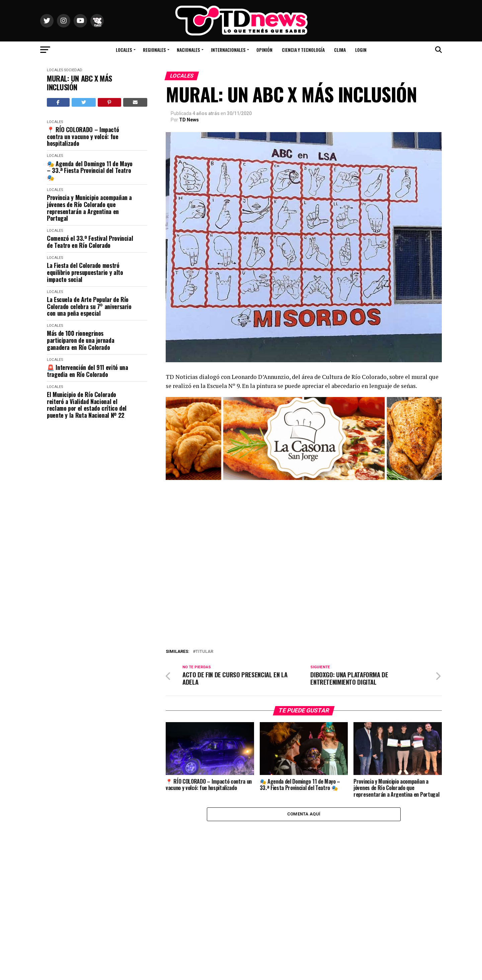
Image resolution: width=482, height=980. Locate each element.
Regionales (154, 50)
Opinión (264, 50)
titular (204, 652)
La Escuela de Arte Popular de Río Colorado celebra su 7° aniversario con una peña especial (89, 306)
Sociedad (73, 70)
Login (361, 50)
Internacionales (228, 50)
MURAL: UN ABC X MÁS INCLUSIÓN (79, 83)
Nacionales (188, 50)
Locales (124, 50)
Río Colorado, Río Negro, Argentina (408, 30)
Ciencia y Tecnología (303, 50)
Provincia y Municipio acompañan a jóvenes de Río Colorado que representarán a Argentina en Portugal (89, 208)
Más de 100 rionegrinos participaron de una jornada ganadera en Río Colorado (81, 340)
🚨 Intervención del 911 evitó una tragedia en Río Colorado (87, 371)
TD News (189, 120)
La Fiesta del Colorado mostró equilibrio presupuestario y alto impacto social (85, 272)
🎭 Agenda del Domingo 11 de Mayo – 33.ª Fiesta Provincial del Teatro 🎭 (90, 171)
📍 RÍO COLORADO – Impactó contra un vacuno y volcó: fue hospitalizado (83, 136)
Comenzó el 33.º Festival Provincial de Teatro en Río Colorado (90, 242)
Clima (340, 50)
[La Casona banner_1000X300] (304, 478)
